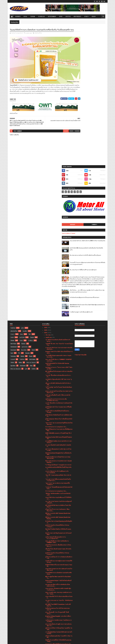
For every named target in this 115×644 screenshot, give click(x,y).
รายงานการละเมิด (81, 218)
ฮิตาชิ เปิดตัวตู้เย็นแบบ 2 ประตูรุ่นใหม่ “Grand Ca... (58, 516)
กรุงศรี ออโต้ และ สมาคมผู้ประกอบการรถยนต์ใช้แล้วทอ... (59, 425)
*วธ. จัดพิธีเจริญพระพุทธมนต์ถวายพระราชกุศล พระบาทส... (58, 219)
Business (18, 16)
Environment (23, 229)
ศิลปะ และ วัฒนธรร (31, 226)
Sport (61, 16)
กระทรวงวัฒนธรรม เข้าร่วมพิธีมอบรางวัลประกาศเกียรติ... (57, 335)
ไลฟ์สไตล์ (13, 191)
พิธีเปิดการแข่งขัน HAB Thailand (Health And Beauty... (58, 377)
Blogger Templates (33, 642)
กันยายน (48, 597)
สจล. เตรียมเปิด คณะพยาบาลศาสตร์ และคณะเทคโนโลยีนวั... (58, 543)
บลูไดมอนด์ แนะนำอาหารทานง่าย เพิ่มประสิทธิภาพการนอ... (56, 263)
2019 (46, 631)
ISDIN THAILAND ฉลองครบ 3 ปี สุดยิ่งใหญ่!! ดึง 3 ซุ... (58, 297)
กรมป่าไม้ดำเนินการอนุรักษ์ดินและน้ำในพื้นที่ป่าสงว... (58, 361)
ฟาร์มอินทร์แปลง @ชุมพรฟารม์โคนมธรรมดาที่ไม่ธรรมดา (94, 162)
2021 (46, 626)
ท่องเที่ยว (25, 194)
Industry (22, 219)
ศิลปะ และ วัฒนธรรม (16, 232)
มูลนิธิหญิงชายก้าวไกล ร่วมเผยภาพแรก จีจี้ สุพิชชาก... (58, 271)
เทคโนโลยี (22, 201)
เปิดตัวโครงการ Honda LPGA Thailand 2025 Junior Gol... (57, 591)
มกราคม (48, 618)
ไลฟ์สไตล (22, 223)
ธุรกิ (26, 232)
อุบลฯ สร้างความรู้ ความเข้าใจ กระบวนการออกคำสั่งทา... (58, 528)
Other (86, 16)
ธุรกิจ (23, 191)
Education (28, 216)
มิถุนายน (48, 605)
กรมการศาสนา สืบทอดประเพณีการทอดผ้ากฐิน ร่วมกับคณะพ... (58, 452)
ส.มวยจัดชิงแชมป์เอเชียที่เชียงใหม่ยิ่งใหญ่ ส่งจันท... (58, 331)
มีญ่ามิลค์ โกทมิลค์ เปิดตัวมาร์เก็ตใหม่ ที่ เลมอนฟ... (58, 393)
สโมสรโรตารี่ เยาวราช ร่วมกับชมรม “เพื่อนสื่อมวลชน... (57, 373)
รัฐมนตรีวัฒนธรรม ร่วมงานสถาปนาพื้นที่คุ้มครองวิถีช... (59, 293)
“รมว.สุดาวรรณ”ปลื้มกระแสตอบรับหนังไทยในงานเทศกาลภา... (58, 343)
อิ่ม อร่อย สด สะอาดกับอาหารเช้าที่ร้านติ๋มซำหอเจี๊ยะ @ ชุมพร (94, 114)
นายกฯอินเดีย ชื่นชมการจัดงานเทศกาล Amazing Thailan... (59, 583)
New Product (78, 16)
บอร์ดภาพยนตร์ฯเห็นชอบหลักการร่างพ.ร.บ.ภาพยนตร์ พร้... (56, 401)
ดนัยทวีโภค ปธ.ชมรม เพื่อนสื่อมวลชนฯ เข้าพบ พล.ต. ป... (58, 409)
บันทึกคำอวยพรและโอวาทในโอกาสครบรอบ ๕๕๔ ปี (57, 472)
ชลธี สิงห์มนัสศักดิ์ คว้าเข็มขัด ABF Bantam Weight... (57, 227)
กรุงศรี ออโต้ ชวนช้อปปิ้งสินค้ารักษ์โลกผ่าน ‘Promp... (57, 275)
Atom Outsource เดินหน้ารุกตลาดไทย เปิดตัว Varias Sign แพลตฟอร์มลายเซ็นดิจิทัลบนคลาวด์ (95, 170)
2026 (46, 191)
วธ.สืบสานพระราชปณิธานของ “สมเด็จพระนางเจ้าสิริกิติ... (58, 484)
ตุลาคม (48, 595)
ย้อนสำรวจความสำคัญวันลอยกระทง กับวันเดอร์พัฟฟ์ (58, 397)
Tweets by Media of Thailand (83, 91)
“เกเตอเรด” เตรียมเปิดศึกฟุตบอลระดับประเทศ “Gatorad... (58, 508)
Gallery (20, 226)
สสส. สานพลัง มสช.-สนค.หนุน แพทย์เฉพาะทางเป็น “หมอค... (59, 456)
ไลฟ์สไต (34, 232)
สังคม (22, 197)
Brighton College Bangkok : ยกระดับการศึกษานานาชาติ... (58, 480)
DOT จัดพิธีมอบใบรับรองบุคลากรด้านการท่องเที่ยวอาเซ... (59, 235)
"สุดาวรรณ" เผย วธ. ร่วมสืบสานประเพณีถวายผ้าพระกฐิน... (59, 567)
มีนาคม (48, 613)
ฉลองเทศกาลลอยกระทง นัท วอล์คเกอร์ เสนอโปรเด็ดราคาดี (59, 433)
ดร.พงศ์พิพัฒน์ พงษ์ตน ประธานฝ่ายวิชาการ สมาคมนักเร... (59, 305)
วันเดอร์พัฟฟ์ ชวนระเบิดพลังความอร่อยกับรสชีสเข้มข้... (58, 437)
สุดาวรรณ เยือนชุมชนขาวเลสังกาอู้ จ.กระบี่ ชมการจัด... (58, 313)
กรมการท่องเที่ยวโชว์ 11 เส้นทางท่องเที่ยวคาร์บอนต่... (59, 460)
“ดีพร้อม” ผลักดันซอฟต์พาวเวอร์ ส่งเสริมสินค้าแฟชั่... (58, 357)
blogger (59, 130)
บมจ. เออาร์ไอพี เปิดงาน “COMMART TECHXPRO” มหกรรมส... (59, 223)
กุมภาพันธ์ (49, 615)
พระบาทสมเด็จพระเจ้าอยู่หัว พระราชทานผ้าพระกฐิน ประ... (59, 488)
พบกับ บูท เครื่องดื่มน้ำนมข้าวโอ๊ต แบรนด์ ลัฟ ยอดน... (58, 259)
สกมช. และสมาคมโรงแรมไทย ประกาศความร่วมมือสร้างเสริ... (59, 255)
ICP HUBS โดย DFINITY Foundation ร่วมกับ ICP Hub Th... (58, 468)
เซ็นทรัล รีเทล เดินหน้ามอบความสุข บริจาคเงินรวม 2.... (58, 413)
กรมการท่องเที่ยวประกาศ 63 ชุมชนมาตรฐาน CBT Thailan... (59, 520)
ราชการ (13, 197)
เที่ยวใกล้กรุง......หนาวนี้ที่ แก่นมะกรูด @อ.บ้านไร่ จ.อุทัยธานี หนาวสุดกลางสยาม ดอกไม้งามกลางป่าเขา (94, 155)
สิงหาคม (48, 600)
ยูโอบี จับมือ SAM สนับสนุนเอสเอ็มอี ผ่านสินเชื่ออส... (58, 555)
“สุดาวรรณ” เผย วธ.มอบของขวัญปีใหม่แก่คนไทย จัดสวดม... (59, 287)
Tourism (33, 16)
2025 (46, 193)
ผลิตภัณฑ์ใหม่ (38, 36)
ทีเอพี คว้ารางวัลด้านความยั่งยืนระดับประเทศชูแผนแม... (58, 512)
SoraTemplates (18, 642)
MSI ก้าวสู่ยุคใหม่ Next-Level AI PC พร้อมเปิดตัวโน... (58, 441)
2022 (46, 623)
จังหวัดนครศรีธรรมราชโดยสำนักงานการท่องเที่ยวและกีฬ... (58, 321)
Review (94, 16)
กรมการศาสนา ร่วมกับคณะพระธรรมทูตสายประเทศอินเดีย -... (58, 536)
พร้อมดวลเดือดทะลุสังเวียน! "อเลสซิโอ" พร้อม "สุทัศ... (59, 500)
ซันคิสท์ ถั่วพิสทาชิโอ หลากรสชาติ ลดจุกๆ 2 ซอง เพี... (59, 429)
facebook (70, 130)
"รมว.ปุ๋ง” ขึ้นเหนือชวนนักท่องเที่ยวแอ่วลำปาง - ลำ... (58, 239)
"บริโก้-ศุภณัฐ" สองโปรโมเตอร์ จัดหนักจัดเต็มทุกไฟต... (59, 251)
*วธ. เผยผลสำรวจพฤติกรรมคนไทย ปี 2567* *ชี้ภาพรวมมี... (58, 571)
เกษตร (21, 204)
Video (31, 229)
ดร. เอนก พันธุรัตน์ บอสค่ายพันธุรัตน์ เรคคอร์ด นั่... (58, 309)
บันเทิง (12, 201)
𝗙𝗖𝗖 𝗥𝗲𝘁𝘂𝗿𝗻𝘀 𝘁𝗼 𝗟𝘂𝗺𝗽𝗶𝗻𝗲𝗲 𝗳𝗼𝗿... (56, 290)
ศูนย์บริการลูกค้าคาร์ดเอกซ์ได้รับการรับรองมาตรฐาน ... (57, 389)
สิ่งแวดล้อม (24, 213)
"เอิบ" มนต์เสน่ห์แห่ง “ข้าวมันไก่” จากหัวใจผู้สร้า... (58, 575)
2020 (46, 628)
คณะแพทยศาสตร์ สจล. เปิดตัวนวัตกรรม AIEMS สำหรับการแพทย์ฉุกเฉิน (95, 99)
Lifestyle (68, 16)
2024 (46, 196)
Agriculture (13, 229)
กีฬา (30, 197)
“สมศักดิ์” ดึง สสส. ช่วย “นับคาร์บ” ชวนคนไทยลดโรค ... (59, 208)
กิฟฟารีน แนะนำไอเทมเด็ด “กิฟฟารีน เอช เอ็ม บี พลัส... (59, 559)
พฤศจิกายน (49, 201)
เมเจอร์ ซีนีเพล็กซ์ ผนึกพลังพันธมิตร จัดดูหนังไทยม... (58, 563)
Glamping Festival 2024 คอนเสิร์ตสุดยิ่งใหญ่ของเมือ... (59, 301)
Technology (41, 16)
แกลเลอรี (13, 223)
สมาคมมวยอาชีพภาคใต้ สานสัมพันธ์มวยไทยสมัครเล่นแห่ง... (58, 448)
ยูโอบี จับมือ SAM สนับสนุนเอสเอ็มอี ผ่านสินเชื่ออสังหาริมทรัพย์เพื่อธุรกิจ (95, 107)
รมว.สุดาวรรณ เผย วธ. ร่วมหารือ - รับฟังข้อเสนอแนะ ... (59, 464)
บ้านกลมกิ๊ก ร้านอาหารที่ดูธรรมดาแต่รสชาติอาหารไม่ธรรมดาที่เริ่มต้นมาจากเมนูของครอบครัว (95, 122)
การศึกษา (31, 204)
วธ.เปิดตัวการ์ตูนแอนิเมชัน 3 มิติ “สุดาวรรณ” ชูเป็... (59, 243)
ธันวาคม (48, 198)
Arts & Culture (32, 223)
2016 (46, 636)
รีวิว (19, 216)
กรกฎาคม (48, 602)
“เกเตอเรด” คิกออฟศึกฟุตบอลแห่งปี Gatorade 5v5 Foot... (59, 351)
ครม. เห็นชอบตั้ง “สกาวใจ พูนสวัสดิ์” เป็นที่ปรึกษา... (57, 476)
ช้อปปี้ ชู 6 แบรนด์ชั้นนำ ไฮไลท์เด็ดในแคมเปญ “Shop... (58, 504)
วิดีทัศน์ (12, 226)
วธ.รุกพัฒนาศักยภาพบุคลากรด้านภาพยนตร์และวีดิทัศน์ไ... (59, 524)
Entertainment (52, 16)
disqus (65, 130)
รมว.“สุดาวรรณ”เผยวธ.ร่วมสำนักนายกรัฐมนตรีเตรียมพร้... (59, 365)
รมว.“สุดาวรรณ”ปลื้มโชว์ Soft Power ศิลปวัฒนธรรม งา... (57, 579)
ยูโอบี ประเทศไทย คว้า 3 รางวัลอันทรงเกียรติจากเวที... (59, 421)
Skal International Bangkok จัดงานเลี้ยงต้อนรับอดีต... (58, 317)
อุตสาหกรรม (25, 210)
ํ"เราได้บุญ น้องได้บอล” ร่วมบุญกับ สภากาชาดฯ (58, 328)
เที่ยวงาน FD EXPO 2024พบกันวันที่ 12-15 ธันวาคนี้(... (58, 247)
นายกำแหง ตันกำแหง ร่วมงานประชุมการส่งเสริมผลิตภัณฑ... (59, 212)
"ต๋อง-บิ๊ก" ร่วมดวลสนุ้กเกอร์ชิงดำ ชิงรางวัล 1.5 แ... (58, 339)
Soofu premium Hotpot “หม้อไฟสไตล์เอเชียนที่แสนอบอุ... (58, 445)
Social (25, 16)
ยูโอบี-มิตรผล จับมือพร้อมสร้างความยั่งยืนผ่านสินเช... (59, 279)
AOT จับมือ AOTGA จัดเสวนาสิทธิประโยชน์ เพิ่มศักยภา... (58, 369)
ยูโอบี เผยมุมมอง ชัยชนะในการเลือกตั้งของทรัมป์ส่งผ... (59, 283)
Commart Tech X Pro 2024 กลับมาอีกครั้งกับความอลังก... (59, 216)
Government (13, 213)
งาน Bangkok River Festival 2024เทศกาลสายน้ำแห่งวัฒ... (59, 496)
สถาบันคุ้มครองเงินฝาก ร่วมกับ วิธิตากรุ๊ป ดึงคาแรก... (58, 547)
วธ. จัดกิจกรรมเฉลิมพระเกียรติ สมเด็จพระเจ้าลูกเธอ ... (58, 204)
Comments (98, 82)
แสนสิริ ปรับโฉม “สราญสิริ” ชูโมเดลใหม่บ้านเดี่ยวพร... (58, 540)
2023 (46, 621)
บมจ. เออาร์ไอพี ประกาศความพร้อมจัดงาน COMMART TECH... (57, 405)
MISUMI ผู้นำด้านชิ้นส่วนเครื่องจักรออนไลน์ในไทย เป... (59, 551)
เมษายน (48, 610)
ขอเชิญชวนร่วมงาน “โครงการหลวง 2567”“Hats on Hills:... (59, 231)
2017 (46, 634)
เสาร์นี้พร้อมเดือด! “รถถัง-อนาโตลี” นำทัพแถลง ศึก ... (58, 532)
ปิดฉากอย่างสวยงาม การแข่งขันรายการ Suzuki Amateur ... (58, 325)
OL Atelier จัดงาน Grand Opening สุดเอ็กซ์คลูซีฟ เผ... (59, 385)
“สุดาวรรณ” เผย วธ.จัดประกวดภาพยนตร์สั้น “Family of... (58, 347)
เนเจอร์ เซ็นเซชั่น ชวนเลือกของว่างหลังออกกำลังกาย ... (59, 267)
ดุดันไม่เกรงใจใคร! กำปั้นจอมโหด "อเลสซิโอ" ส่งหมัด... (59, 492)
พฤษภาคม (49, 608)
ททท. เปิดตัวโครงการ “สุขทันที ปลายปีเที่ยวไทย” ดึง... (59, 587)
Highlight (84, 82)
